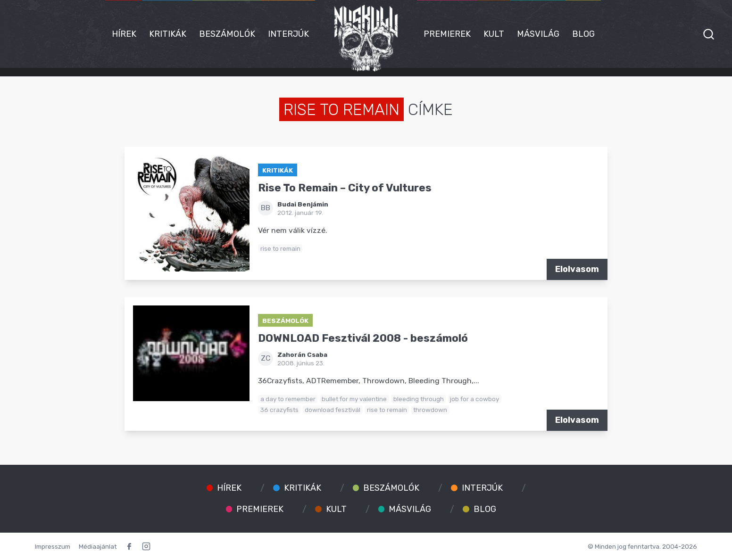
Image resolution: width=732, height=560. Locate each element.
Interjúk (288, 34)
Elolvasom (577, 269)
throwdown (430, 410)
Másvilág (538, 34)
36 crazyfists (279, 410)
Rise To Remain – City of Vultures (345, 188)
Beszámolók (227, 34)
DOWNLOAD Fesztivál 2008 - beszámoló (363, 338)
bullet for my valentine (354, 399)
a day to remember (288, 399)
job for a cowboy (474, 399)
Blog (583, 34)
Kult (494, 34)
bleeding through (419, 399)
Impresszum (53, 546)
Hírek (124, 34)
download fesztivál (333, 410)
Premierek (447, 34)
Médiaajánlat (98, 546)
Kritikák (168, 34)
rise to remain (280, 248)
